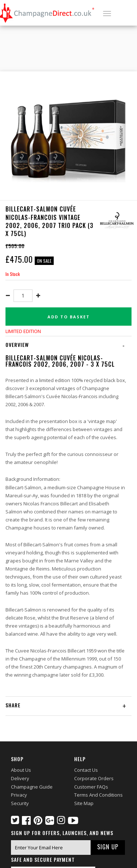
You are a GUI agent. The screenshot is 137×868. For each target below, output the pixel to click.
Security (20, 803)
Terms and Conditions (98, 795)
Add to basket (69, 317)
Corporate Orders (94, 778)
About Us (21, 770)
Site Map (84, 803)
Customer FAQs (91, 787)
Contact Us (86, 770)
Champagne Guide (32, 787)
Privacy (19, 795)
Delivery (20, 778)
